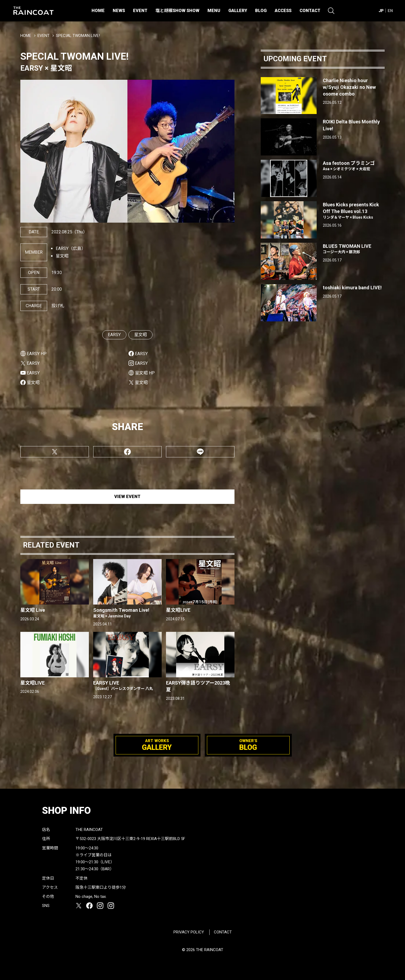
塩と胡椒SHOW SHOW (177, 11)
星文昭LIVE (178, 610)
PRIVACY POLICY (189, 932)
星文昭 (141, 335)
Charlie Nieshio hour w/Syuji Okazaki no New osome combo (349, 87)
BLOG (261, 11)
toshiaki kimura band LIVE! (352, 288)
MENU (214, 11)
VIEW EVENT (127, 497)
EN (390, 11)
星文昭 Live (33, 610)
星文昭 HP (145, 373)
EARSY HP (37, 354)
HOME (98, 11)
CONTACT (310, 11)
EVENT (140, 11)
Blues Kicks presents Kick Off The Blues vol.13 (354, 211)
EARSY (114, 335)
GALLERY (238, 11)
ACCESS (283, 11)
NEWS (119, 11)
